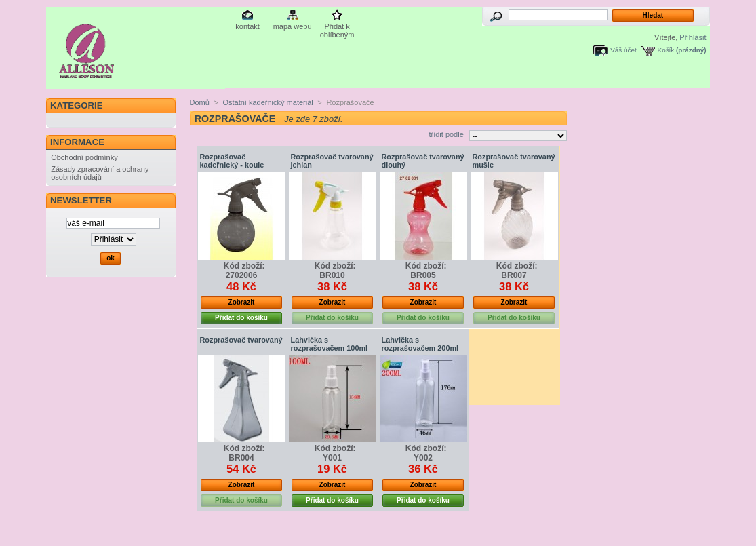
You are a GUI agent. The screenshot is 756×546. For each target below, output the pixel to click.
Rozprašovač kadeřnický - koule (232, 161)
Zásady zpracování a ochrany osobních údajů (100, 173)
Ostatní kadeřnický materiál (267, 102)
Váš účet (623, 50)
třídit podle (446, 134)
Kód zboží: (244, 266)
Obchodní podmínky (84, 157)
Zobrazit (242, 302)
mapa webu (293, 26)
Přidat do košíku (241, 318)
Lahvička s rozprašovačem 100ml (330, 344)
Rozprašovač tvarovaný (241, 340)
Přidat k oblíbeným (337, 27)
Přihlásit (693, 37)
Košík (666, 50)
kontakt (247, 26)
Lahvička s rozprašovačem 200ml (420, 344)
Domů (200, 102)
